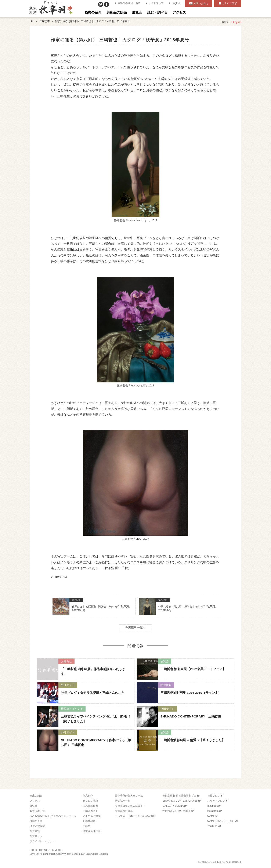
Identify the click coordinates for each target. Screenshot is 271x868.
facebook (212, 806)
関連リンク (36, 836)
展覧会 (33, 806)
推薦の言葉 (36, 821)
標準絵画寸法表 (92, 831)
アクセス (35, 801)
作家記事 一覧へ (136, 628)
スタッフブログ (216, 801)
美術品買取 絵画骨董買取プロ (179, 796)
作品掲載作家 (90, 806)
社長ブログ (214, 796)
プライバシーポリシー (42, 841)
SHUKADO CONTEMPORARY (180, 801)
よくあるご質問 (92, 816)
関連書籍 (35, 831)
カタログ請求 (230, 3)
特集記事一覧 (123, 801)
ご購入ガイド (90, 811)
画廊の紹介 (36, 796)
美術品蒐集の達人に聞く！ (130, 806)
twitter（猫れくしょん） (221, 821)
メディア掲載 (37, 826)
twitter (211, 816)
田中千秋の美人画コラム (129, 796)
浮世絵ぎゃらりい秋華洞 (176, 811)
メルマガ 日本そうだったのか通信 (135, 816)
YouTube (212, 826)
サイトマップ (156, 3)
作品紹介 (88, 796)
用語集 (87, 826)
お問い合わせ (201, 3)
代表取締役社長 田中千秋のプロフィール (53, 816)
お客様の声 (89, 821)
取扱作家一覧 (37, 811)
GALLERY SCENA (173, 806)
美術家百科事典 (124, 811)
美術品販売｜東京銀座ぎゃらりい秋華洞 (50, 8)
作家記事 (45, 21)
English (176, 3)
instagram (213, 811)
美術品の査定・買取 (129, 3)
